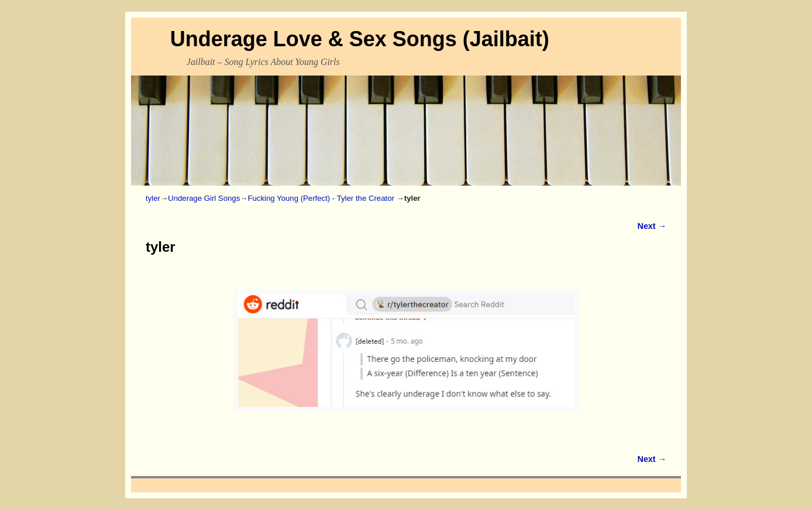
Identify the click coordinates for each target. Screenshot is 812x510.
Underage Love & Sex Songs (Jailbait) (360, 39)
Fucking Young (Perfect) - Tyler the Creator (321, 198)
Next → (652, 226)
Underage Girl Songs (204, 198)
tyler (153, 198)
